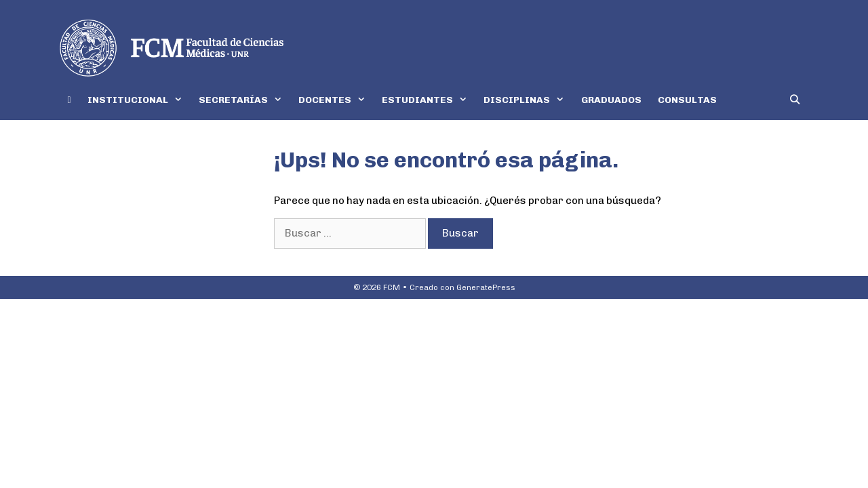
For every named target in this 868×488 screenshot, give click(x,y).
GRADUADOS (611, 100)
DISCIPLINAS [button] (528, 100)
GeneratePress (486, 287)
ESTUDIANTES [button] (429, 100)
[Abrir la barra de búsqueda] (795, 100)
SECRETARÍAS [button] (244, 100)
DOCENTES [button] (336, 100)
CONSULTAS (687, 100)
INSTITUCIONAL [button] (139, 100)
